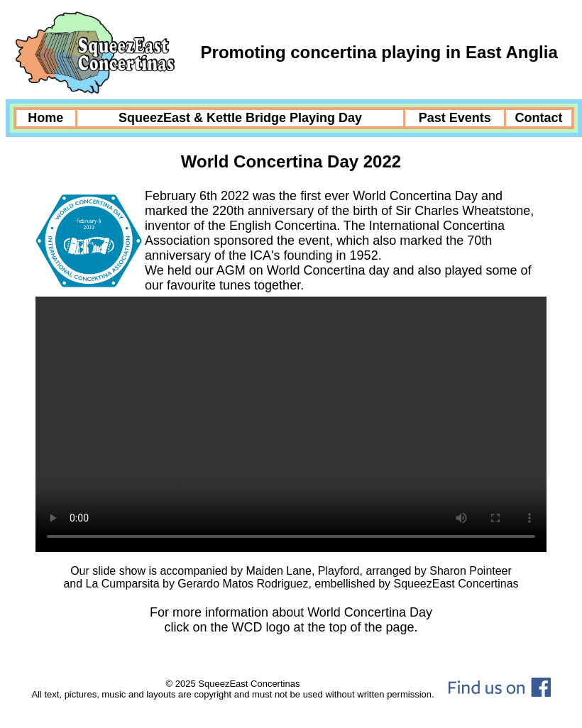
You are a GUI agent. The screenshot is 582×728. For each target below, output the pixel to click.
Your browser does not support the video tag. (291, 424)
